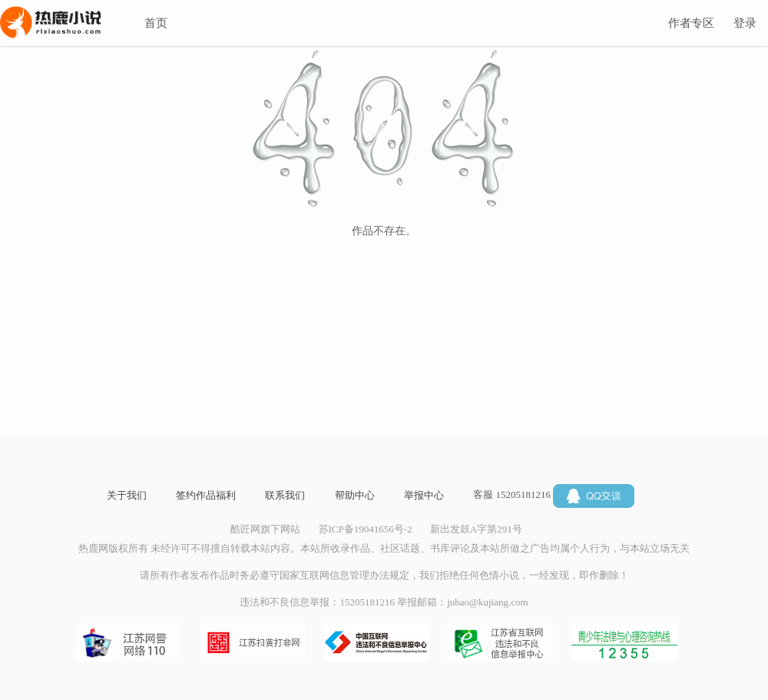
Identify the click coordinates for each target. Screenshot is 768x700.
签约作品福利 (206, 495)
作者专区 (691, 23)
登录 (745, 23)
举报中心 (424, 495)
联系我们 (285, 495)
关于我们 (127, 495)
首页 (156, 23)
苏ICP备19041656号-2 (366, 529)
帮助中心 (355, 495)
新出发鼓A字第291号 (476, 529)
